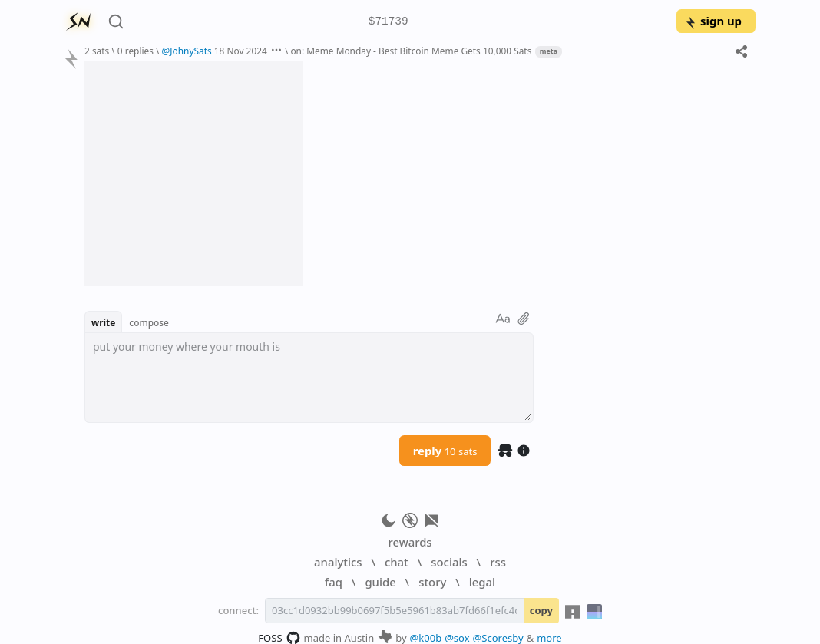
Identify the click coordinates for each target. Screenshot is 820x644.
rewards (410, 542)
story (432, 582)
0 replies (136, 51)
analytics (338, 562)
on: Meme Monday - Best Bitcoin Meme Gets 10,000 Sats (411, 51)
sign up (713, 21)
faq (334, 582)
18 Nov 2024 (241, 51)
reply (445, 451)
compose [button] (149, 322)
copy (541, 610)
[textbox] (309, 378)
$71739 (389, 22)
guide (380, 582)
